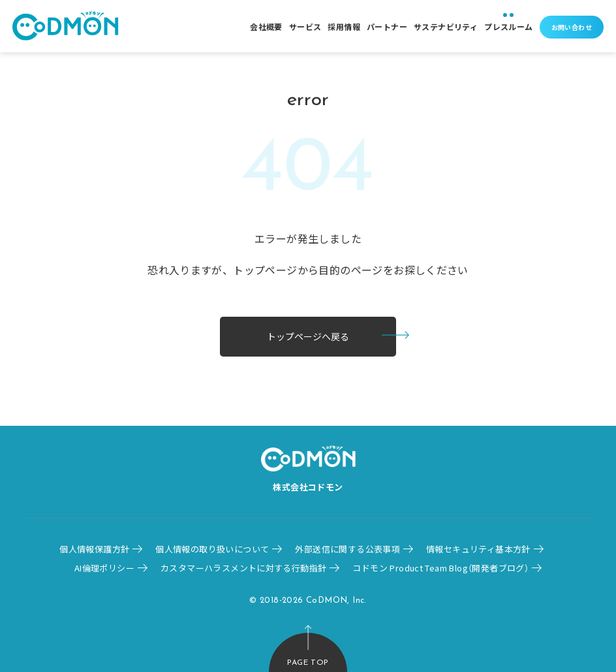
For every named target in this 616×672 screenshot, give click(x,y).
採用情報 (344, 26)
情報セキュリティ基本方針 (478, 549)
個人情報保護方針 (94, 549)
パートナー (387, 26)
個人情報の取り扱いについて (212, 549)
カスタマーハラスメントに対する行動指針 (243, 568)
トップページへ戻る (308, 336)
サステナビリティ (446, 26)
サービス (305, 26)
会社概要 (266, 26)
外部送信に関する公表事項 (347, 549)
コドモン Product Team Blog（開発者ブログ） (440, 568)
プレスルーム (508, 26)
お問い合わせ (572, 27)
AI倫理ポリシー (104, 568)
